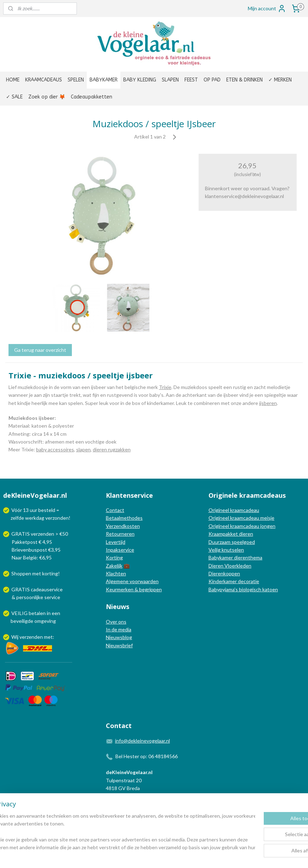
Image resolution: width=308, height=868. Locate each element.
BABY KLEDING (140, 80)
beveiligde (22, 621)
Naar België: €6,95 (32, 557)
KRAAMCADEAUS (44, 80)
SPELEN (76, 80)
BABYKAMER (104, 80)
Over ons (116, 622)
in (49, 613)
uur (33, 510)
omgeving (45, 621)
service (52, 597)
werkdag (35, 518)
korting (50, 573)
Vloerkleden (237, 566)
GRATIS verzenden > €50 (40, 534)
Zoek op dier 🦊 (47, 97)
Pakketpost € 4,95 (28, 542)
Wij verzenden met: (33, 637)
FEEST (191, 80)
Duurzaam (220, 542)
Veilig (215, 550)
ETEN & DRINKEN (244, 80)
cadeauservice (47, 589)
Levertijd (116, 542)
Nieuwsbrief (119, 645)
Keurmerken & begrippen (134, 589)
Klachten (116, 573)
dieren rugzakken (112, 449)
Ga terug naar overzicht (40, 350)
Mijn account (267, 9)
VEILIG (20, 613)
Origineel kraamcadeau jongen (242, 526)
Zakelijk (114, 566)
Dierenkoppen (224, 573)
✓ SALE (14, 97)
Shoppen (21, 573)
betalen (37, 613)
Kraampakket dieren (231, 534)
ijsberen (268, 403)
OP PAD (212, 80)
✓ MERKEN (280, 80)
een (56, 613)
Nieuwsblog (119, 637)
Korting (114, 557)
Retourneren (120, 534)
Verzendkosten (123, 526)
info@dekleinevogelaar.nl (142, 741)
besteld (47, 510)
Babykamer (221, 557)
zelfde (17, 518)
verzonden (57, 518)
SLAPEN (170, 80)
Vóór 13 (21, 510)
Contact (115, 510)
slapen (83, 449)
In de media (119, 629)
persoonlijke (30, 597)
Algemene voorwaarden (132, 581)
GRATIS (21, 589)
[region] (107, 832)
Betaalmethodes (124, 518)
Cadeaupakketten (92, 97)
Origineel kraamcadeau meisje (241, 518)
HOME (13, 80)
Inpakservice (120, 550)
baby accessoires (55, 449)
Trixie (165, 387)
